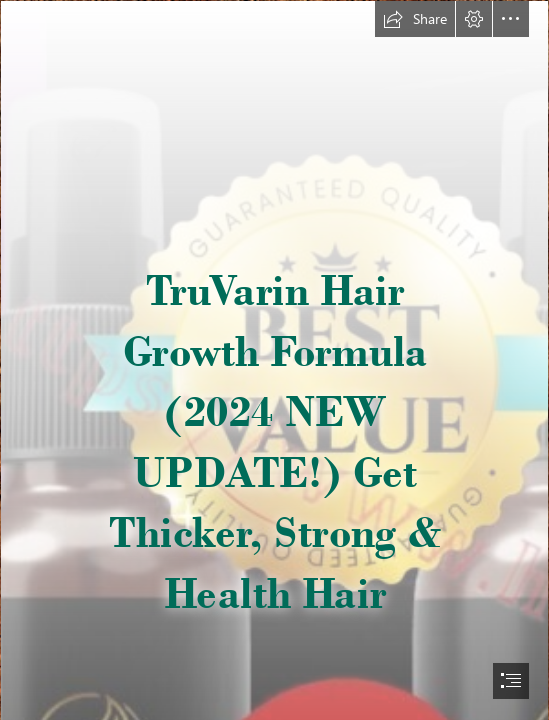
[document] (274, 360)
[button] (415, 19)
